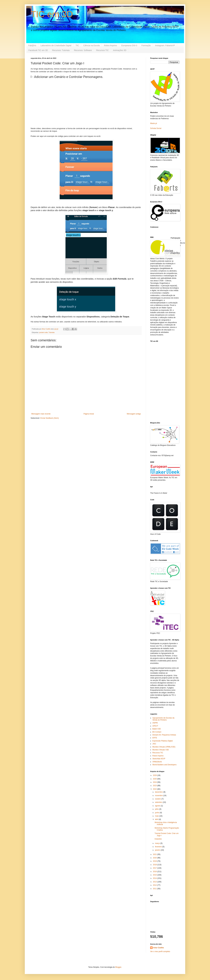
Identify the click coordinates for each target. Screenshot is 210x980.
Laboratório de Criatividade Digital (56, 45)
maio (157, 816)
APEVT (155, 726)
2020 (155, 858)
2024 (155, 782)
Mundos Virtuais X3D (161, 750)
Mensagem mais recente (41, 414)
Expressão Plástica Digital (163, 741)
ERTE (155, 738)
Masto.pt (154, 123)
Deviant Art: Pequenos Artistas (164, 735)
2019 (155, 861)
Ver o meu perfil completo (160, 951)
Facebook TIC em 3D (38, 50)
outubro (158, 799)
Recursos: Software (83, 50)
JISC (154, 744)
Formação (146, 45)
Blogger (118, 967)
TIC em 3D (52, 14)
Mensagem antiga (134, 414)
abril (157, 819)
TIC (77, 45)
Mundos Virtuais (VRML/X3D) (164, 747)
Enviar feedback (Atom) (50, 418)
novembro (159, 796)
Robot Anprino (110, 45)
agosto (158, 806)
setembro (159, 802)
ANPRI (155, 723)
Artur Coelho (158, 948)
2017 (155, 868)
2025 (155, 779)
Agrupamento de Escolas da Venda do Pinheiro (163, 719)
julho (157, 809)
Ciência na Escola (91, 45)
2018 (155, 865)
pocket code (43, 332)
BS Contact (157, 732)
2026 (155, 775)
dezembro (159, 792)
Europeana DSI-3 (129, 45)
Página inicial (89, 414)
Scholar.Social (156, 128)
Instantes (158, 839)
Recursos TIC (102, 50)
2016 (155, 872)
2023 (155, 786)
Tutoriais (52, 332)
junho (157, 813)
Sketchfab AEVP (159, 759)
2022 (155, 789)
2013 (155, 882)
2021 (155, 854)
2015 (155, 875)
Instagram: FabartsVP (165, 45)
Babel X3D (157, 729)
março (158, 843)
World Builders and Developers (164, 765)
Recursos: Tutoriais (61, 50)
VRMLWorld (157, 762)
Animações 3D (120, 50)
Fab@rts (32, 45)
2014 (155, 878)
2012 (155, 885)
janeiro (158, 850)
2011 (155, 889)
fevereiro (159, 847)
